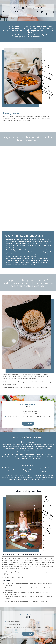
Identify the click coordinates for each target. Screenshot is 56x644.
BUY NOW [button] (28, 423)
